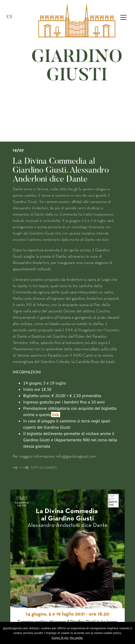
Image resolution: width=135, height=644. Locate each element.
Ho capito (76, 638)
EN (10, 17)
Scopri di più (60, 638)
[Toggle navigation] (123, 17)
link (56, 415)
